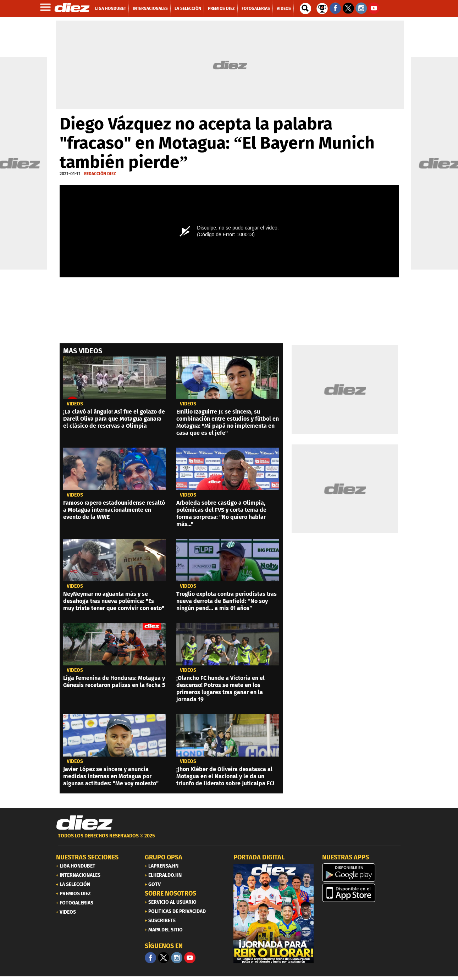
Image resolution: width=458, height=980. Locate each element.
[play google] (362, 873)
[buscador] (305, 9)
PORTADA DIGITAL (259, 857)
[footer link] (229, 840)
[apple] (362, 893)
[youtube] (190, 958)
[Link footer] (84, 823)
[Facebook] (150, 958)
